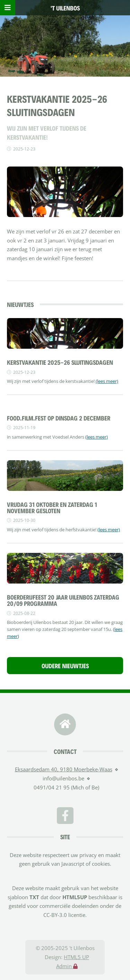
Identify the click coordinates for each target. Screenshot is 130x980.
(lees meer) (107, 381)
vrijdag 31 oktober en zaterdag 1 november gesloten (52, 507)
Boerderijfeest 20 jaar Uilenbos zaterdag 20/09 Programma (63, 600)
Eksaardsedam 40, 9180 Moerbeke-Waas (64, 769)
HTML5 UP (76, 957)
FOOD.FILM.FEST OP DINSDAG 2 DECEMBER (59, 418)
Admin (67, 966)
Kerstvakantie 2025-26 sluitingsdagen (60, 362)
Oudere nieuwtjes (65, 665)
